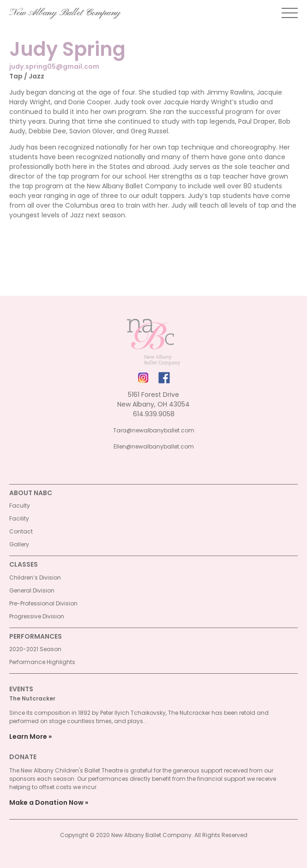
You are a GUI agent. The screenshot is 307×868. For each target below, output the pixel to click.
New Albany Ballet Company (65, 13)
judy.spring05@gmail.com (54, 66)
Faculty (20, 506)
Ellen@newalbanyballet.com (154, 446)
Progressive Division (37, 616)
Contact (21, 531)
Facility (19, 518)
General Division (32, 590)
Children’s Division (35, 578)
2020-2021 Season (35, 649)
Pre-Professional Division (43, 603)
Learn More (28, 736)
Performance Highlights (42, 662)
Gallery (19, 544)
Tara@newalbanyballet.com (154, 430)
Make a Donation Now (46, 802)
